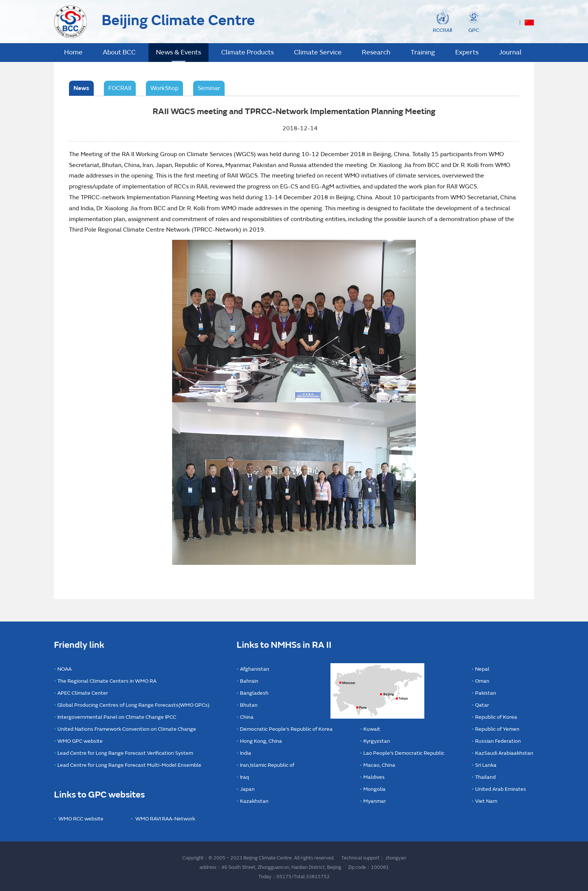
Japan (247, 789)
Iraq (244, 777)
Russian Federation (498, 741)
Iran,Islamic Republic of (267, 765)
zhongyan (396, 858)
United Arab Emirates (501, 789)
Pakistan (486, 693)
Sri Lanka (486, 765)
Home (73, 52)
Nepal (482, 669)
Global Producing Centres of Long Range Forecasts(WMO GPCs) (133, 705)
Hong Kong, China (261, 741)
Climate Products (247, 52)
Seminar (209, 88)
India (246, 753)
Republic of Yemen (497, 729)
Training (423, 52)
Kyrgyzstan (377, 741)
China (247, 717)
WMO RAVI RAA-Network (165, 819)
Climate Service (318, 52)
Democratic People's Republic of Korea (286, 729)
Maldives (374, 777)
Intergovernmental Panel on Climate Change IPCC (117, 717)
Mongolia (374, 789)
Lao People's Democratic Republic (404, 753)
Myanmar (375, 801)
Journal (510, 52)
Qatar (482, 705)
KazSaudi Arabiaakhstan (504, 753)
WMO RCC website (81, 819)
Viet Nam (486, 801)
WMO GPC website (80, 741)
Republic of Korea (496, 717)
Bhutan (249, 705)
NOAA (64, 669)
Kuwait (372, 729)
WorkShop (164, 88)
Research (376, 52)
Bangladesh (254, 693)
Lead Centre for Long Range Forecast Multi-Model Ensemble (129, 765)
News (81, 88)
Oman (482, 681)
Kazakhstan (254, 801)
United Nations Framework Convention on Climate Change (127, 729)
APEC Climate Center (83, 693)
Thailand (485, 777)
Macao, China (379, 765)
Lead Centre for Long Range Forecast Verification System (125, 753)
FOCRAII (120, 88)
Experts (467, 52)
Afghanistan (255, 669)
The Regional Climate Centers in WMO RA (107, 681)
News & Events (178, 52)
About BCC (119, 52)
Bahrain (249, 681)
